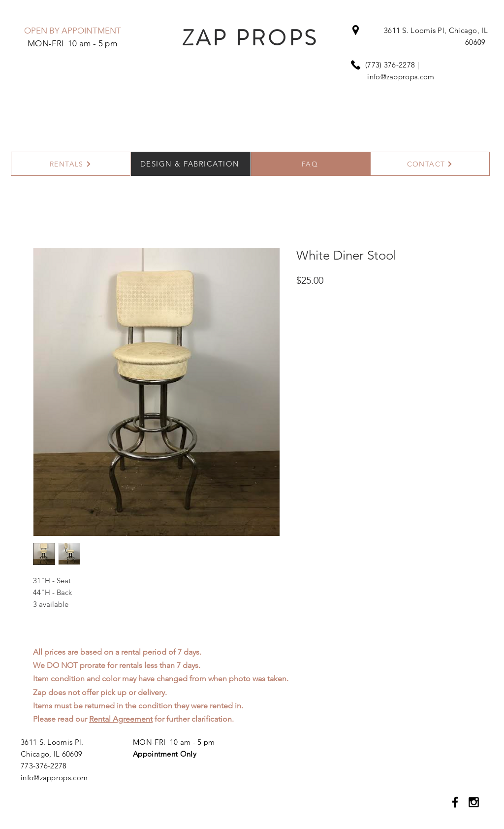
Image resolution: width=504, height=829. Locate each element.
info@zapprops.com (401, 77)
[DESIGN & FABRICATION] (191, 164)
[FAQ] (311, 164)
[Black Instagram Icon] (474, 802)
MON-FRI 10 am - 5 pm (174, 742)
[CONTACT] (430, 164)
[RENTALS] (71, 164)
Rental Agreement (121, 719)
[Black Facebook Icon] (455, 802)
